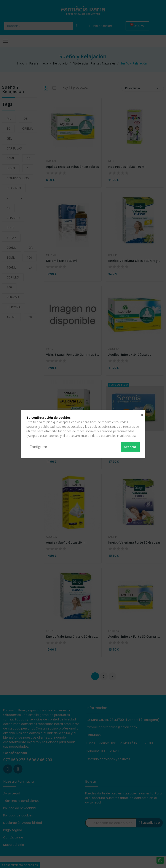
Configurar (38, 447)
